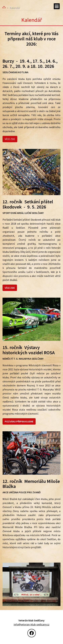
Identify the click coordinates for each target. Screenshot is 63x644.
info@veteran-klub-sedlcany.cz (32, 624)
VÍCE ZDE (10, 139)
